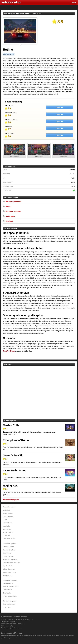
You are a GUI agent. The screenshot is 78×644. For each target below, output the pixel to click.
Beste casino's (8, 583)
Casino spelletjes (9, 604)
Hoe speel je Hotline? (13, 201)
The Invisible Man (9, 550)
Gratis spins (10, 216)
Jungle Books (8, 575)
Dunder (6, 520)
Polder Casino (8, 532)
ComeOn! (6, 536)
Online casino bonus (10, 596)
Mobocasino (7, 529)
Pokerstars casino (9, 539)
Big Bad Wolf (7, 566)
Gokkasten (7, 607)
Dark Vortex (7, 553)
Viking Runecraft (9, 569)
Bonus (8, 206)
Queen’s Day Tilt (13, 455)
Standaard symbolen (13, 211)
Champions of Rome (16, 440)
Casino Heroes (8, 516)
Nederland (11, 2)
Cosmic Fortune (9, 547)
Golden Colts (11, 425)
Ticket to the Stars (14, 470)
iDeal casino (7, 593)
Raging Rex (10, 486)
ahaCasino (7, 526)
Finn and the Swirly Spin (11, 563)
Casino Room (8, 523)
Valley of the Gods (9, 572)
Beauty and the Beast (10, 559)
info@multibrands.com (15, 628)
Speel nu (59, 107)
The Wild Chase (9, 351)
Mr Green (6, 510)
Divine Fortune (8, 556)
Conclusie (9, 221)
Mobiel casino (8, 590)
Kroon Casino (8, 513)
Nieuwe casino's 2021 (11, 587)
